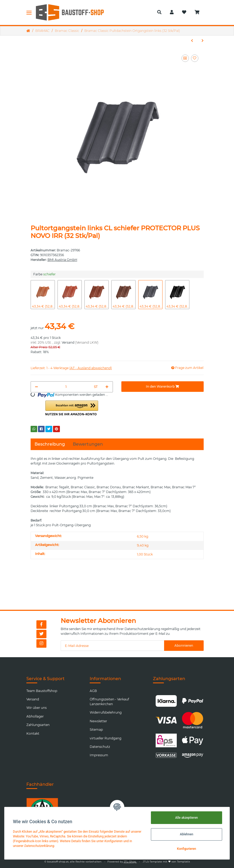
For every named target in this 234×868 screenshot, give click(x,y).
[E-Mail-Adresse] (112, 646)
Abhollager (35, 716)
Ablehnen (187, 834)
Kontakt (33, 733)
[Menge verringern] (37, 387)
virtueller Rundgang (106, 738)
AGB (93, 691)
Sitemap (96, 730)
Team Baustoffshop (42, 691)
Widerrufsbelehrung (106, 712)
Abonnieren (184, 645)
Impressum (99, 755)
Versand (68, 342)
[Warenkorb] (199, 12)
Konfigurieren (187, 849)
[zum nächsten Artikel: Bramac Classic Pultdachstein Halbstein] (203, 41)
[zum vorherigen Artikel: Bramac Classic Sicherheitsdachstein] (192, 41)
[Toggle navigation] (29, 12)
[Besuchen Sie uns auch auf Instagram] (41, 643)
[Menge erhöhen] (107, 387)
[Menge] (66, 387)
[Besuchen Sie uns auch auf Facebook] (41, 625)
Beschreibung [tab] (50, 444)
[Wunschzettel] (184, 12)
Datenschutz (100, 747)
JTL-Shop (130, 862)
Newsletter (98, 721)
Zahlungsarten (38, 725)
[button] (159, 12)
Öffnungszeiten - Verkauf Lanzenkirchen (109, 702)
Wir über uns (37, 708)
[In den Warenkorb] (163, 387)
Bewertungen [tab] (88, 444)
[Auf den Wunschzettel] (195, 58)
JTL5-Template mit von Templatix (166, 862)
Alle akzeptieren (187, 818)
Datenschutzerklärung (142, 629)
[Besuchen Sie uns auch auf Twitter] (41, 634)
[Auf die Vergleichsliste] (185, 58)
